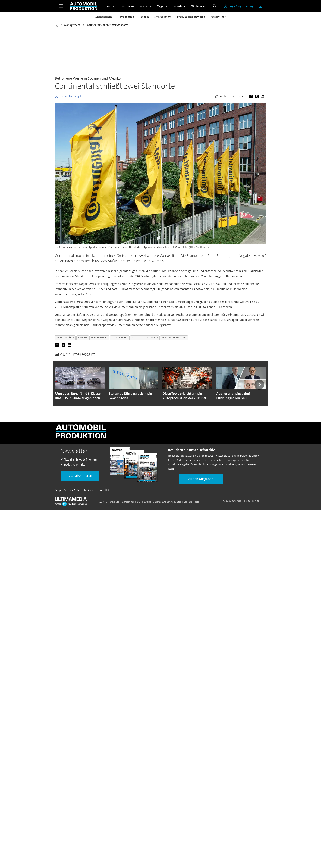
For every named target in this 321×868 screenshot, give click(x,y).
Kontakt (188, 502)
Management (104, 17)
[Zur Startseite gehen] (84, 6)
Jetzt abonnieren (80, 476)
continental (120, 338)
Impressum (127, 502)
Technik (144, 17)
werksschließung (174, 338)
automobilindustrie (145, 338)
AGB (102, 502)
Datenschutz (112, 502)
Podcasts (145, 6)
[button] (259, 385)
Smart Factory (163, 17)
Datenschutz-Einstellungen (167, 502)
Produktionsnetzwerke (191, 17)
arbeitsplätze (65, 338)
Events (110, 6)
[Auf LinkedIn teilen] (263, 97)
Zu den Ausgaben (201, 479)
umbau (83, 338)
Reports (178, 6)
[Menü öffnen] (61, 6)
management (99, 338)
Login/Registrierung (241, 6)
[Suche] (215, 6)
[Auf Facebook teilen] (252, 97)
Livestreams (127, 6)
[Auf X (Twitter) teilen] (257, 97)
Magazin (162, 6)
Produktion (127, 17)
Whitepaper (199, 6)
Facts (196, 502)
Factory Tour (218, 17)
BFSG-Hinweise (143, 502)
